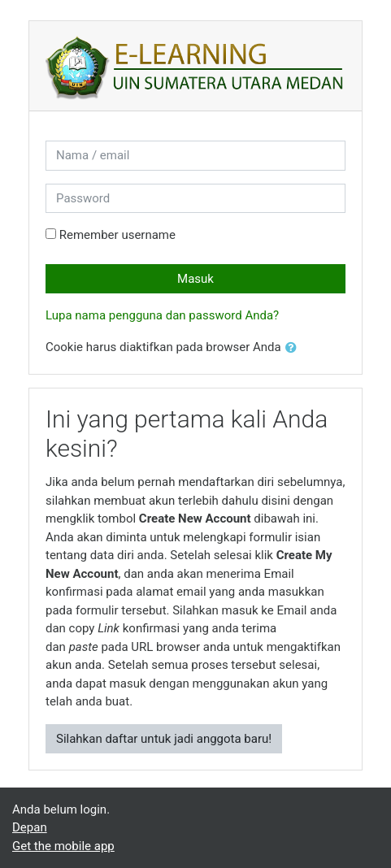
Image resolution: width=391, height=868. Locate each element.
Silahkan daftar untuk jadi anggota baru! (164, 739)
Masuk (195, 279)
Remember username (117, 235)
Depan (30, 827)
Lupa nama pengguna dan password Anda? (162, 315)
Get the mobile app (63, 846)
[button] (294, 348)
